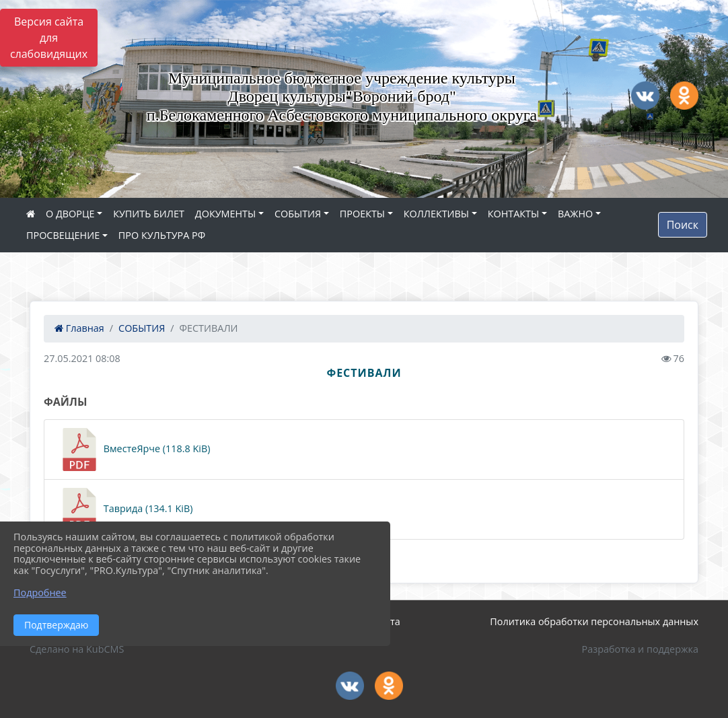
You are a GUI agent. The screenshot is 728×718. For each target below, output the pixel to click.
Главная (79, 328)
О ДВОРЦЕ (70, 214)
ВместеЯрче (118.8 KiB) (134, 450)
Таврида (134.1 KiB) (125, 509)
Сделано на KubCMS (77, 649)
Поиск (683, 225)
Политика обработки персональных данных (594, 621)
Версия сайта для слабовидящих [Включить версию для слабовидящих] (49, 38)
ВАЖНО (575, 214)
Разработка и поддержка (640, 649)
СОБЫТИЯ (298, 214)
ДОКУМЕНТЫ (225, 214)
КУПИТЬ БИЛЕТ (149, 214)
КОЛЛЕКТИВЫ (436, 214)
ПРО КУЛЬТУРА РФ (162, 235)
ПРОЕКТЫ (362, 214)
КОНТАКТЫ (514, 214)
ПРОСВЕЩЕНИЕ (63, 235)
